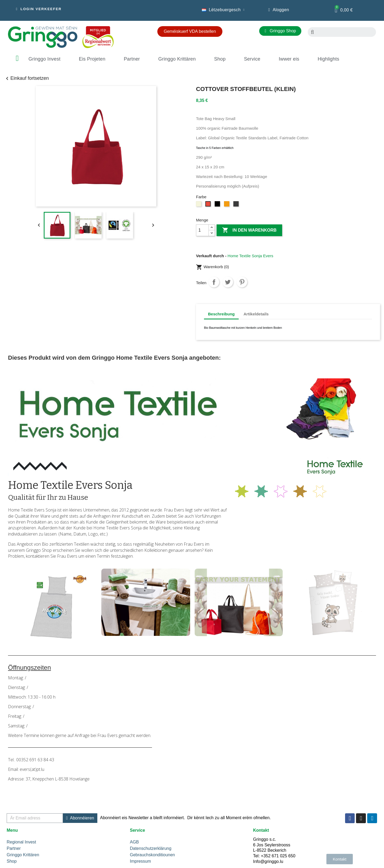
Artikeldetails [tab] (256, 314)
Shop (220, 59)
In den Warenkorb (249, 230)
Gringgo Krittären (177, 59)
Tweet (228, 282)
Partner (132, 59)
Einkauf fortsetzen (26, 78)
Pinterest (242, 282)
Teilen (214, 282)
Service (252, 59)
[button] (39, 9)
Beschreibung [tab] (221, 314)
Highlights (328, 59)
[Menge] (202, 230)
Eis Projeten (92, 59)
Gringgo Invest (45, 59)
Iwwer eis (289, 59)
